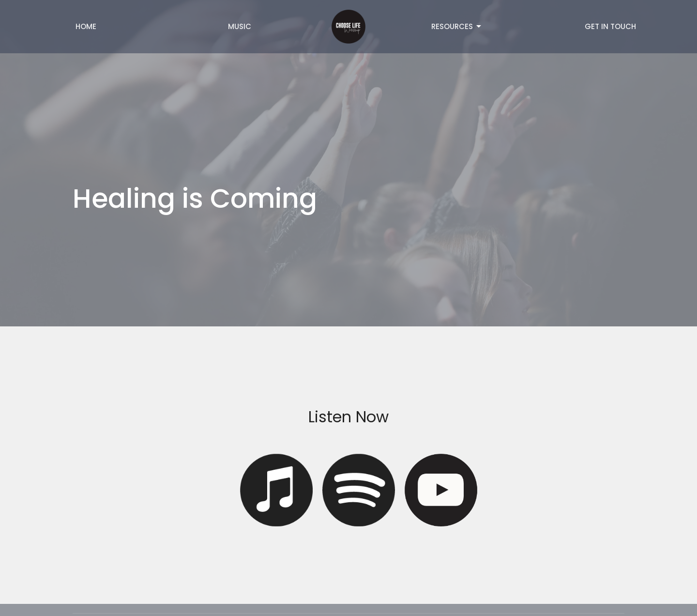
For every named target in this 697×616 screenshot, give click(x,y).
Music (240, 26)
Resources (457, 26)
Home (86, 26)
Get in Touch (610, 26)
